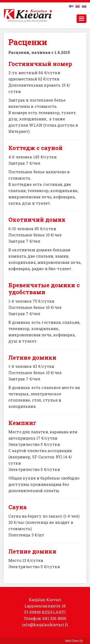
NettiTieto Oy (74, 641)
